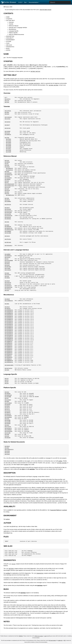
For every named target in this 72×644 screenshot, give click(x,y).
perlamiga (8, 394)
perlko (7, 382)
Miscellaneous (12, 29)
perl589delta (8, 342)
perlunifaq (8, 214)
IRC (65, 640)
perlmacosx (8, 414)
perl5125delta (9, 329)
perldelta (8, 308)
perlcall (7, 265)
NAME (8, 17)
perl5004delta (9, 362)
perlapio (7, 278)
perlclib (7, 262)
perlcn (7, 379)
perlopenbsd (8, 417)
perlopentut (9, 168)
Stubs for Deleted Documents (16, 34)
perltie (7, 193)
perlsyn (7, 160)
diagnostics (40, 573)
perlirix (7, 409)
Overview (11, 22)
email (45, 636)
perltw (7, 383)
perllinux (8, 411)
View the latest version (45, 10)
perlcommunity (9, 301)
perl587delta (8, 345)
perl (5, 7)
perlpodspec (8, 173)
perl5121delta (9, 335)
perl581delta (8, 354)
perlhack (7, 281)
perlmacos (8, 412)
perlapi (7, 273)
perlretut (8, 119)
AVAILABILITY (10, 38)
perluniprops (8, 216)
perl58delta (8, 356)
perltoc (7, 102)
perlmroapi (8, 267)
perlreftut (8, 111)
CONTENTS (8, 13)
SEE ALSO (9, 45)
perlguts (7, 264)
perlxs (7, 259)
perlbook (7, 299)
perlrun (7, 101)
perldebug (8, 179)
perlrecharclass (9, 186)
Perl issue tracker (52, 640)
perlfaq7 (8, 149)
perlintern (8, 275)
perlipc (7, 198)
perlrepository (9, 449)
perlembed (8, 254)
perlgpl (7, 370)
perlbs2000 (8, 397)
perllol (7, 114)
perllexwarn (8, 178)
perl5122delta (9, 334)
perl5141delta (9, 326)
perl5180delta (9, 313)
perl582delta (8, 353)
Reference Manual (14, 26)
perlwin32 (8, 438)
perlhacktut (8, 286)
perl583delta (8, 351)
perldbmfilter (10, 195)
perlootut (8, 122)
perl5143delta (9, 323)
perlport (7, 208)
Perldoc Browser (9, 2)
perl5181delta (9, 312)
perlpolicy (8, 289)
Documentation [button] (33, 2)
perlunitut (8, 217)
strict (23, 469)
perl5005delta (9, 360)
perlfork (7, 200)
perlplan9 (8, 423)
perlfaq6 (8, 147)
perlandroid (8, 395)
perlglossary (8, 245)
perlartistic (8, 368)
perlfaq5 (8, 145)
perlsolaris (8, 428)
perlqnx (7, 425)
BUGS (8, 49)
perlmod (7, 225)
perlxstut (8, 257)
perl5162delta (9, 316)
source (8, 7)
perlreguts (8, 270)
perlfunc (7, 167)
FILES (8, 43)
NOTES (8, 50)
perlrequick (8, 117)
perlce (7, 398)
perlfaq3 (8, 142)
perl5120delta (9, 337)
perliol (7, 276)
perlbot (7, 448)
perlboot (7, 446)
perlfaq (7, 138)
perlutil (7, 236)
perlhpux (7, 406)
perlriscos (8, 427)
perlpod (7, 171)
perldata (7, 162)
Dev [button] (25, 2)
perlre (7, 182)
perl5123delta (9, 332)
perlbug (53, 613)
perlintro (8, 99)
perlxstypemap (9, 260)
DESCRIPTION (10, 36)
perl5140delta (9, 327)
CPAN (11, 7)
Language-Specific (14, 31)
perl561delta (8, 357)
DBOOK (21, 636)
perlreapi (8, 268)
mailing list (60, 640)
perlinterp (8, 284)
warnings (32, 469)
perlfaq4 (8, 144)
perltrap (7, 133)
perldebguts (8, 256)
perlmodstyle (8, 228)
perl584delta (8, 349)
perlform (7, 190)
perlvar (7, 181)
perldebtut (8, 134)
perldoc (7, 304)
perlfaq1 (8, 139)
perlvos (7, 436)
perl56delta (8, 359)
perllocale (8, 209)
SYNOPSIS (9, 19)
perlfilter (8, 239)
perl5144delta (9, 321)
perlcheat (8, 131)
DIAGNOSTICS (10, 47)
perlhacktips (8, 287)
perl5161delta (9, 315)
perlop (7, 164)
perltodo (7, 451)
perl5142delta (9, 324)
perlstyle (8, 128)
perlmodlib (8, 227)
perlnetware (8, 416)
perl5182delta (9, 310)
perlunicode (8, 212)
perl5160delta (9, 319)
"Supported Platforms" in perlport (58, 510)
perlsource (8, 282)
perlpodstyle (8, 175)
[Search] (60, 2)
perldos (7, 401)
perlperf (7, 125)
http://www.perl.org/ (30, 80)
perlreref (8, 187)
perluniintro (8, 211)
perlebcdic (8, 219)
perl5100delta (9, 340)
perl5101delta (9, 338)
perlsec (7, 222)
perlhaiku (8, 405)
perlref (7, 189)
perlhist (7, 307)
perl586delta (8, 346)
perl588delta (8, 343)
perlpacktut (9, 170)
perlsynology (8, 431)
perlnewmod (8, 231)
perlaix (7, 392)
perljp (7, 380)
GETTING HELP (10, 20)
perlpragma (8, 233)
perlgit (7, 290)
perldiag (7, 176)
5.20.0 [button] (20, 2)
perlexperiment (9, 365)
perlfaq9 (8, 152)
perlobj (7, 192)
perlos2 (7, 419)
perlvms (7, 434)
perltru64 (8, 433)
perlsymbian (8, 430)
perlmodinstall (9, 230)
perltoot (7, 454)
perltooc (7, 453)
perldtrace (8, 242)
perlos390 (8, 420)
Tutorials (11, 24)
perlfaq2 (8, 141)
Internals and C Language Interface (18, 28)
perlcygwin (8, 400)
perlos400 (8, 422)
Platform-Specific (13, 33)
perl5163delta (9, 318)
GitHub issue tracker (39, 636)
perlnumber (8, 201)
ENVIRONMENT (10, 40)
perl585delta (8, 348)
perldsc (7, 112)
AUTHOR (9, 41)
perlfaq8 (8, 150)
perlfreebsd (8, 403)
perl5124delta (9, 331)
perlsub (7, 165)
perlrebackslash (9, 184)
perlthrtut (8, 204)
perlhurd (7, 408)
